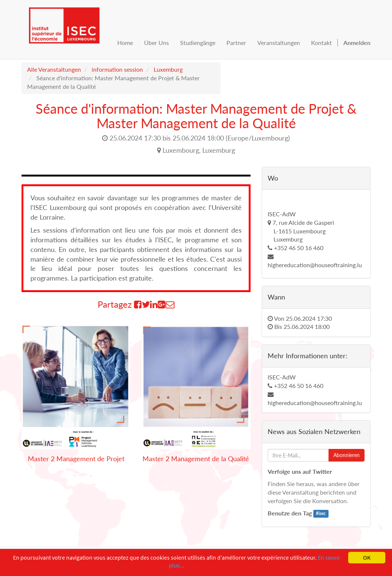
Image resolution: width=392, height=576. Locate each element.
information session (117, 69)
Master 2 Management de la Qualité (196, 459)
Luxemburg (168, 69)
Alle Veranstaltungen (54, 69)
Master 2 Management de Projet (76, 459)
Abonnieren (347, 455)
